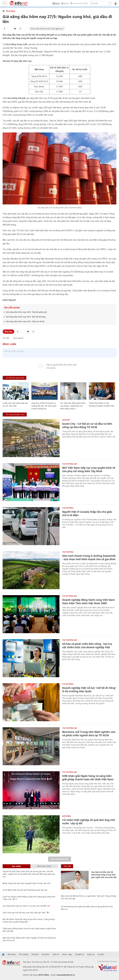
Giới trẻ (56, 954)
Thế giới (35, 954)
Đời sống (66, 816)
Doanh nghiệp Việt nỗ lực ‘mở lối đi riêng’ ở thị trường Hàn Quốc (89, 690)
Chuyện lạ (79, 954)
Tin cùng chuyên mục (15, 414)
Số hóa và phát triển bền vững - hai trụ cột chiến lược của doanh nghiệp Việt (87, 646)
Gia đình (46, 954)
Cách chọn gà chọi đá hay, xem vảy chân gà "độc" (24, 913)
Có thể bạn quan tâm (15, 378)
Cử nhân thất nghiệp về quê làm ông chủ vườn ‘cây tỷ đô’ (89, 822)
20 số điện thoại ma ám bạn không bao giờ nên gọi (25, 890)
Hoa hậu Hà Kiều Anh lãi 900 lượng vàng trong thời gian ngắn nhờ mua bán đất (104, 875)
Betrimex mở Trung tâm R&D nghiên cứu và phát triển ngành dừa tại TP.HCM (89, 734)
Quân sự (91, 954)
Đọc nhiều (16, 866)
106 (47, 906)
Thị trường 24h (70, 464)
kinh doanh (18, 338)
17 (15, 899)
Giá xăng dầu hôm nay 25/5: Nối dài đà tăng (26, 317)
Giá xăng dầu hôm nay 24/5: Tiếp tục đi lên (25, 321)
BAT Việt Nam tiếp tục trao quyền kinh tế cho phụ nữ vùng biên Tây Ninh (89, 469)
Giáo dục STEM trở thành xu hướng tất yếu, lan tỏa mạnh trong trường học (44, 406)
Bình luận (8, 332)
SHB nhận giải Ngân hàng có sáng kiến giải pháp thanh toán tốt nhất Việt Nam (88, 778)
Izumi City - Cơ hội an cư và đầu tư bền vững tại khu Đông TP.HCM (87, 425)
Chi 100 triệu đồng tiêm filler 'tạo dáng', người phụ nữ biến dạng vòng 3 (73, 406)
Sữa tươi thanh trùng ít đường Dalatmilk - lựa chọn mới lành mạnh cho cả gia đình (89, 557)
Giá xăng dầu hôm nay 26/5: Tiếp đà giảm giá (26, 312)
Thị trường (10, 11)
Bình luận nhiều (44, 866)
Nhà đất (66, 420)
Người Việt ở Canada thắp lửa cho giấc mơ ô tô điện (87, 513)
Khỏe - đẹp (67, 954)
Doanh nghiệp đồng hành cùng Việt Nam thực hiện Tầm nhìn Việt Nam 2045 (89, 601)
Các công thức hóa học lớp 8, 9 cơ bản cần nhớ (23, 906)
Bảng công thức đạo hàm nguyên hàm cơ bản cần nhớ (27, 883)
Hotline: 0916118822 (79, 3)
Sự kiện (101, 954)
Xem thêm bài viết (60, 859)
